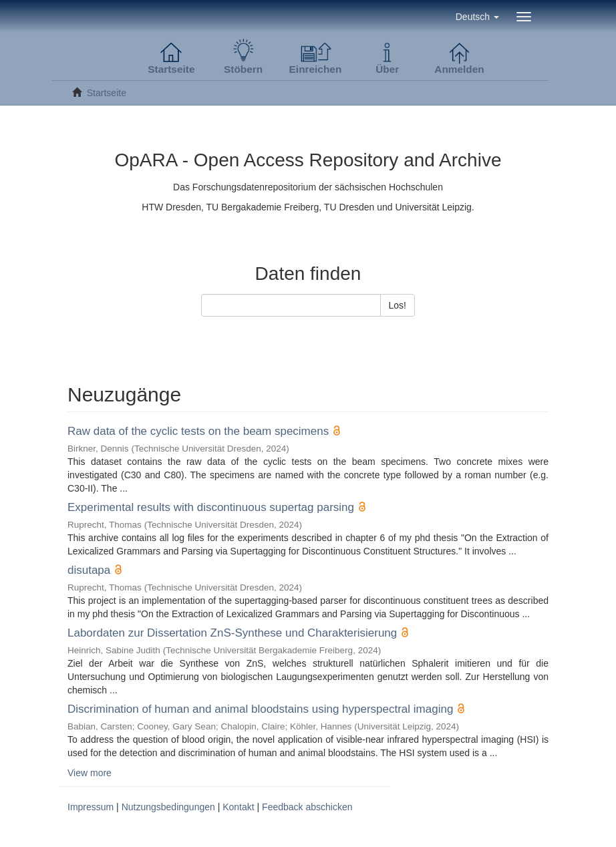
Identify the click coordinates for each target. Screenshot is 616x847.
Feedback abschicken (307, 807)
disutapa (89, 570)
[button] (477, 17)
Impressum (91, 807)
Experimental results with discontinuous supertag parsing (211, 507)
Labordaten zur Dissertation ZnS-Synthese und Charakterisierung (232, 633)
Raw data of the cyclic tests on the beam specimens (198, 431)
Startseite (107, 93)
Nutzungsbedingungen (168, 807)
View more (90, 773)
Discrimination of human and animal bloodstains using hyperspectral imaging (260, 709)
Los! (398, 305)
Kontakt (238, 807)
